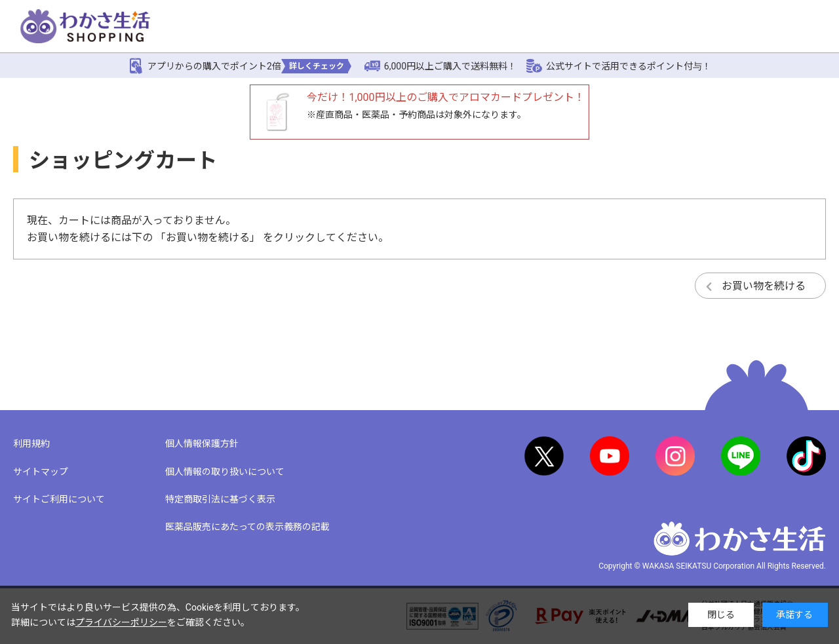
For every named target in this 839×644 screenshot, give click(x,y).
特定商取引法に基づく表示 (220, 499)
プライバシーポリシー (121, 622)
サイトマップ (41, 472)
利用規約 (31, 444)
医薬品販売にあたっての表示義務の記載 (247, 527)
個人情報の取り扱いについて (225, 472)
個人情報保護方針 (202, 444)
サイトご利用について (59, 499)
